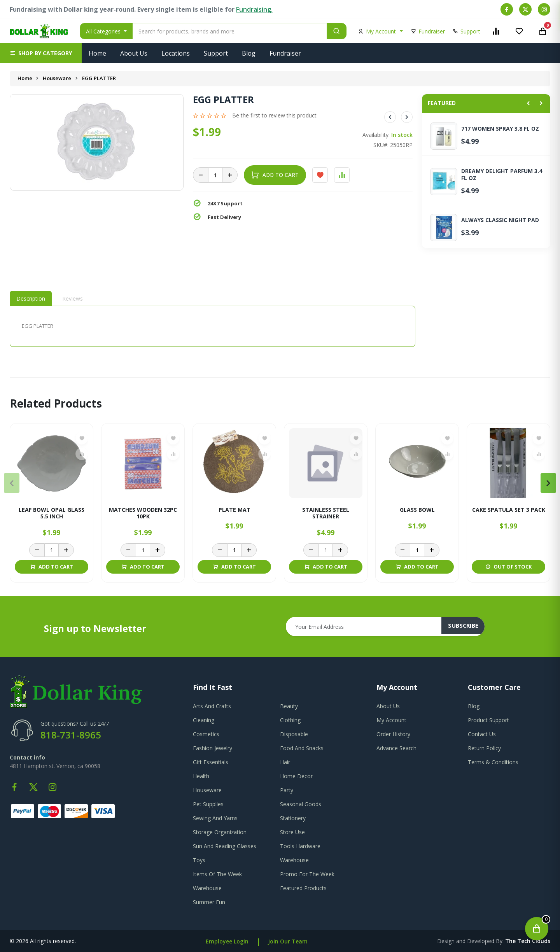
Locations (176, 53)
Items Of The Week (217, 874)
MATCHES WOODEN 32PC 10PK (143, 513)
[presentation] (12, 483)
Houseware (58, 78)
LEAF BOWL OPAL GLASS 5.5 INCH (52, 513)
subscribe (467, 626)
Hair (285, 762)
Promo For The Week (307, 874)
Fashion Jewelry (213, 748)
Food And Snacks (302, 748)
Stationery (293, 818)
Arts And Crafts (212, 706)
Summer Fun (209, 902)
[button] (41, 53)
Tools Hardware (300, 846)
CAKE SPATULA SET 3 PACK (509, 510)
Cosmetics (206, 734)
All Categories (104, 31)
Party (287, 790)
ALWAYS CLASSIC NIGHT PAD (500, 220)
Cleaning (204, 720)
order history (393, 734)
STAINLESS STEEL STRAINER (326, 513)
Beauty (289, 706)
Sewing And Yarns (215, 818)
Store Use (292, 832)
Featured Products (303, 888)
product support (488, 720)
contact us (482, 734)
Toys (199, 860)
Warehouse (294, 860)
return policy (484, 748)
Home (97, 53)
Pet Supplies (208, 804)
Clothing (290, 720)
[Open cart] (537, 929)
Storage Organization (220, 832)
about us (388, 706)
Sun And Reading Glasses (225, 846)
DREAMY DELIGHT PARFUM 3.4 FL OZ (502, 175)
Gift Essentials (211, 762)
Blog (249, 53)
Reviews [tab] (73, 298)
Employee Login (227, 941)
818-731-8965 (71, 735)
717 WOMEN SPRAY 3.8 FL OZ (500, 129)
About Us (134, 53)
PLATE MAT (234, 510)
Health (201, 776)
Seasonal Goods (301, 804)
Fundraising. (254, 9)
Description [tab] (31, 298)
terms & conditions (493, 762)
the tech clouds (528, 941)
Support (216, 53)
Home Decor (296, 776)
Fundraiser (285, 53)
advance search (396, 748)
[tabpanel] (213, 326)
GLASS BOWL (417, 510)
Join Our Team (288, 941)
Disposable (294, 734)
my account (391, 720)
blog (474, 706)
